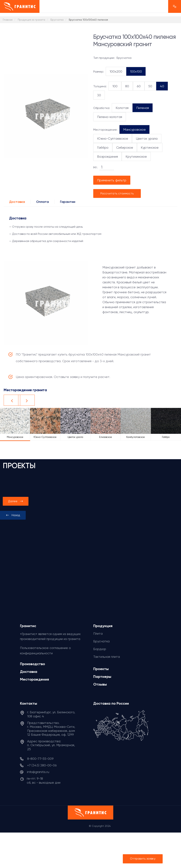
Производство (32, 664)
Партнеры (102, 677)
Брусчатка (101, 641)
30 (99, 95)
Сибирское (125, 147)
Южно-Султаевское (113, 138)
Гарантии (68, 202)
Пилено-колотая (110, 117)
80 (127, 86)
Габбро (103, 147)
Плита (98, 633)
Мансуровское (134, 129)
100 (115, 86)
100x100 (136, 71)
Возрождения (107, 156)
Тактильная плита (107, 657)
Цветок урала (147, 138)
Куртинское (150, 147)
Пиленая (143, 108)
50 (150, 86)
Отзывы (100, 684)
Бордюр (100, 649)
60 (139, 86)
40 (162, 86)
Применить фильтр (112, 180)
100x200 (116, 71)
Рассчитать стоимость (117, 193)
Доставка (17, 202)
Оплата (42, 202)
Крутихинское (136, 156)
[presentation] (13, 515)
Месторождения (35, 679)
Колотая (122, 108)
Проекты (101, 669)
